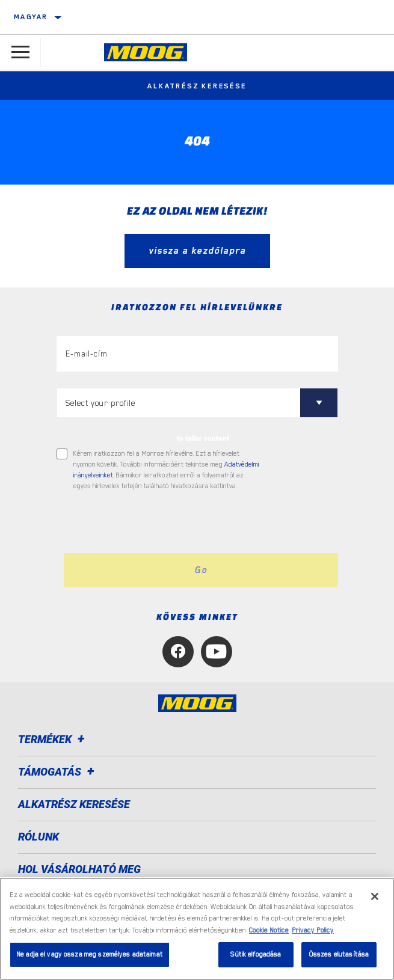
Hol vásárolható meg (79, 869)
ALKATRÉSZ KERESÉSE (74, 804)
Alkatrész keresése (197, 86)
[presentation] (157, 522)
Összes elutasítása (339, 954)
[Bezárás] (375, 896)
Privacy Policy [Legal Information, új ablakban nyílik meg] (313, 930)
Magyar (31, 17)
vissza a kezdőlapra (197, 251)
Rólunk (38, 837)
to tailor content (203, 438)
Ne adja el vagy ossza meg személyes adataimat (90, 954)
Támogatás (58, 772)
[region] (197, 929)
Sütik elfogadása (256, 954)
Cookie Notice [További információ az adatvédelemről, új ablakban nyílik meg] (269, 930)
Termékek (53, 739)
